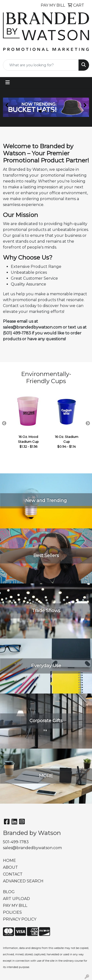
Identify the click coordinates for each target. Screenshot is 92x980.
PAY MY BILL (15, 906)
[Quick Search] (41, 65)
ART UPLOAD (16, 899)
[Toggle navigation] (8, 82)
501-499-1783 (16, 842)
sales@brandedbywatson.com (32, 848)
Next (88, 423)
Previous (4, 423)
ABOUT (10, 867)
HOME (9, 860)
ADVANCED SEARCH (23, 881)
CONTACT (13, 874)
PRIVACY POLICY (20, 919)
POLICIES (12, 912)
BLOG (9, 892)
